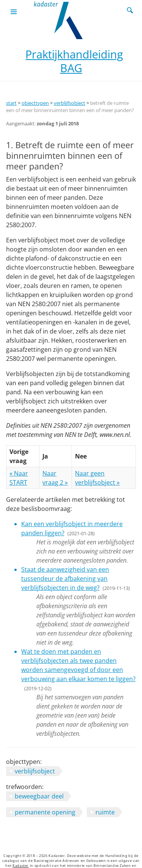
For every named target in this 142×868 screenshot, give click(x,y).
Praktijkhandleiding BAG (74, 61)
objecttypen (35, 103)
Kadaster (21, 866)
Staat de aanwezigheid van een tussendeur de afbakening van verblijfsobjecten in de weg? (65, 579)
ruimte (105, 812)
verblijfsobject (69, 103)
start (11, 103)
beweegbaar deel (39, 796)
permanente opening (45, 812)
